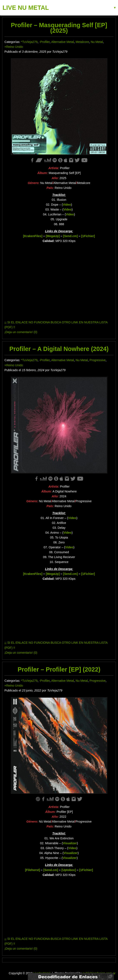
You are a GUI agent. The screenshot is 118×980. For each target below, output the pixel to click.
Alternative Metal (63, 42)
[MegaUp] (53, 236)
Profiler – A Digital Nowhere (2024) (59, 349)
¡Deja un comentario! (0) (21, 332)
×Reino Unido (14, 47)
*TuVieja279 (29, 42)
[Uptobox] (69, 870)
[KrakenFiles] (33, 236)
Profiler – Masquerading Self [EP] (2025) (59, 28)
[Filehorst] (32, 870)
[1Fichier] (88, 236)
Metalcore (82, 42)
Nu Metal (97, 42)
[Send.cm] (71, 236)
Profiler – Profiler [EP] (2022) (59, 669)
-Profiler (44, 42)
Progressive (98, 360)
